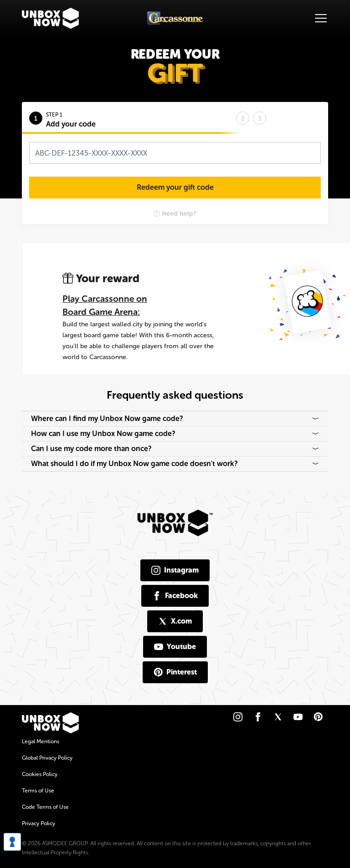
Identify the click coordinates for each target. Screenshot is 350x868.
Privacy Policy (39, 823)
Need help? (175, 214)
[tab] (133, 117)
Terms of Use (38, 791)
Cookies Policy (40, 774)
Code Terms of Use (45, 807)
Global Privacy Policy (47, 758)
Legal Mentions (41, 741)
